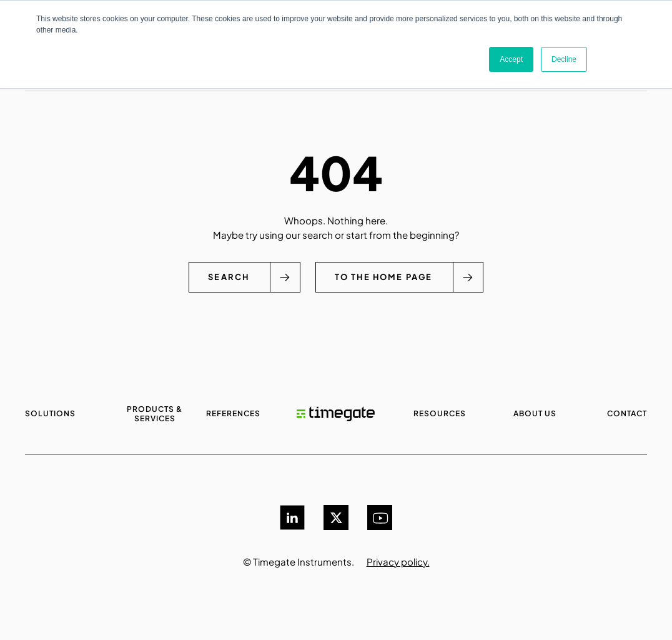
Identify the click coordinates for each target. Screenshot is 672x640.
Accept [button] (511, 59)
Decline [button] (564, 59)
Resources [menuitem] (440, 413)
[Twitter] (336, 517)
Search (228, 277)
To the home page (384, 277)
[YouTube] (380, 517)
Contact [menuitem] (627, 413)
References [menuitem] (233, 413)
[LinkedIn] (292, 517)
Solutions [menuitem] (50, 413)
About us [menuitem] (535, 413)
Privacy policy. (398, 562)
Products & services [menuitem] (155, 414)
